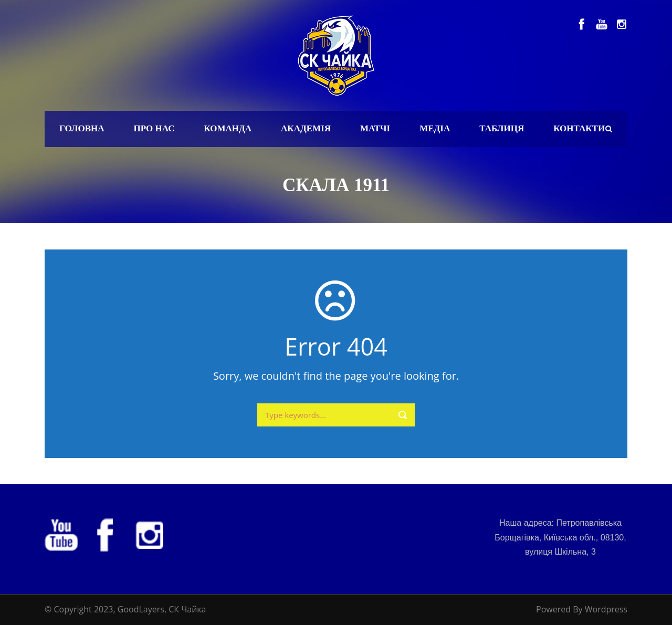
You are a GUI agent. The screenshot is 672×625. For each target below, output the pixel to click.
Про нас (154, 128)
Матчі (375, 128)
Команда (228, 128)
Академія (306, 128)
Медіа (435, 128)
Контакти (579, 128)
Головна (82, 128)
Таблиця (502, 128)
